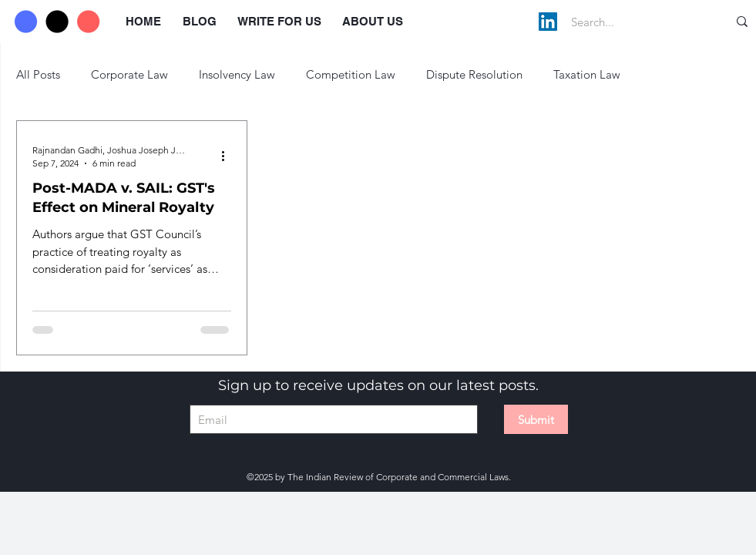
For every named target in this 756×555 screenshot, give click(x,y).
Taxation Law (587, 74)
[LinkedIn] (548, 22)
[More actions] (229, 156)
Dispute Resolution (474, 74)
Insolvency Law (237, 74)
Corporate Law (129, 74)
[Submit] (536, 419)
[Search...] (633, 22)
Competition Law (351, 74)
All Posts (38, 74)
